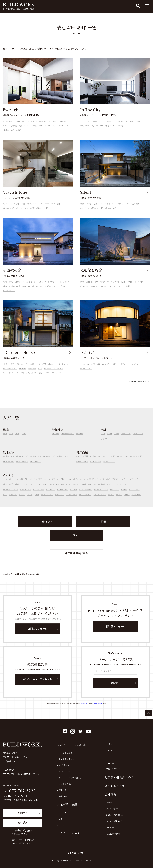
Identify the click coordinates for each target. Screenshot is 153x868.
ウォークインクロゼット (49, 121)
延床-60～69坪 (136, 461)
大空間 (30, 499)
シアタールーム (9, 295)
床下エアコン (75, 488)
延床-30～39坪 (25, 126)
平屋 (104, 438)
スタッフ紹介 (112, 809)
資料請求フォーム (115, 631)
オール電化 (139, 286)
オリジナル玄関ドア (29, 377)
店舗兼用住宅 (63, 494)
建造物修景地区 (68, 438)
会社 (37, 499)
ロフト (124, 483)
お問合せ (23, 813)
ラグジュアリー (47, 499)
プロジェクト (9, 121)
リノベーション (22, 212)
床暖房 (65, 488)
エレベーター (39, 494)
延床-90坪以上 (110, 466)
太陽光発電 (55, 488)
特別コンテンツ (113, 769)
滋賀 (128, 290)
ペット (119, 499)
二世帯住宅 (51, 494)
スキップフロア (113, 483)
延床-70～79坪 (83, 466)
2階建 (19, 130)
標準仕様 (62, 790)
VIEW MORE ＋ (140, 381)
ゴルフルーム (135, 494)
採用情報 (110, 828)
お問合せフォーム (38, 633)
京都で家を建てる (66, 759)
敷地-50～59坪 (49, 461)
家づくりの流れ (65, 784)
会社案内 (110, 794)
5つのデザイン (65, 765)
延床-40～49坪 (110, 461)
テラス (111, 499)
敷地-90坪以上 (36, 466)
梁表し (120, 208)
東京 (24, 438)
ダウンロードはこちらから (38, 683)
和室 (23, 208)
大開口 (127, 499)
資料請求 (23, 823)
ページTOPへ (149, 713)
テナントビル (138, 438)
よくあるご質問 (115, 786)
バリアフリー (26, 494)
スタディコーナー (101, 494)
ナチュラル (119, 290)
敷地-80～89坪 (22, 466)
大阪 (35, 126)
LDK (5, 126)
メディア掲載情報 (114, 821)
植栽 (18, 121)
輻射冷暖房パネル (10, 373)
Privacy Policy (84, 704)
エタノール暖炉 (86, 494)
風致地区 (27, 290)
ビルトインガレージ (61, 126)
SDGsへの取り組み (115, 815)
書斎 (96, 208)
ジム (69, 483)
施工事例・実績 (17, 574)
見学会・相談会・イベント (122, 777)
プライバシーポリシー (76, 853)
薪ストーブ (115, 494)
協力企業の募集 (113, 834)
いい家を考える (65, 753)
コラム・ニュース (69, 833)
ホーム (6, 574)
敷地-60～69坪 (63, 461)
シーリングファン (52, 483)
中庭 (12, 286)
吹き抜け (25, 483)
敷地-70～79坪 (9, 466)
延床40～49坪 (9, 212)
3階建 (117, 438)
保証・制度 (63, 796)
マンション (126, 438)
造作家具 (13, 126)
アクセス (110, 803)
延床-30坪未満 (15, 290)
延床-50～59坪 (22, 368)
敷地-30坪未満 (9, 461)
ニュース (110, 763)
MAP (37, 774)
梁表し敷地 (56, 208)
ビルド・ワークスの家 (71, 744)
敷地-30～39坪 (22, 461)
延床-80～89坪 (96, 466)
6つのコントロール (67, 771)
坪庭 (45, 368)
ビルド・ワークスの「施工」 (70, 778)
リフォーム (8, 208)
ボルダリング (93, 483)
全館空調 (33, 373)
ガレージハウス (45, 126)
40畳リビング (72, 499)
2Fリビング (85, 126)
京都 (33, 212)
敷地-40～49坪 (9, 130)
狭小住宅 (74, 494)
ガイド (109, 750)
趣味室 (63, 121)
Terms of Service (97, 704)
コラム (109, 744)
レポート (110, 757)
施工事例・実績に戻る (76, 557)
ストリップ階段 (59, 290)
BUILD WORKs (20, 5)
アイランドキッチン (30, 121)
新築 (82, 208)
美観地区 (23, 373)
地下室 (104, 443)
